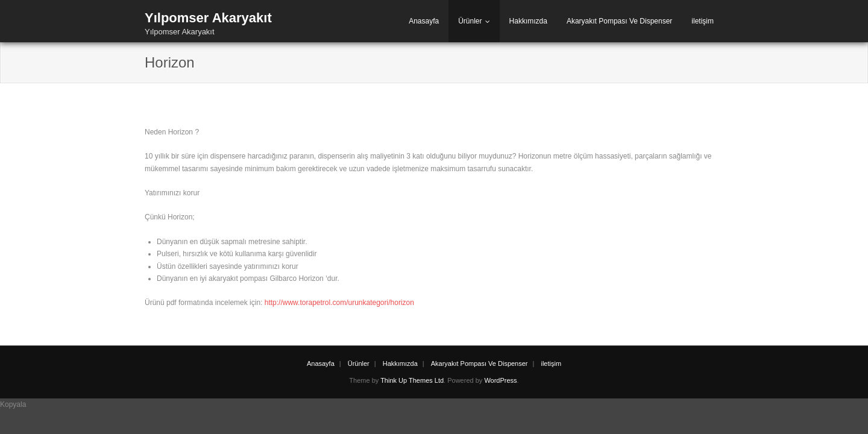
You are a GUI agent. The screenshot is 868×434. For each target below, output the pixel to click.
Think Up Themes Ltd (412, 380)
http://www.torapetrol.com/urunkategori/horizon (339, 303)
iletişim (703, 21)
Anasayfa (424, 21)
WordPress (500, 380)
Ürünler (470, 21)
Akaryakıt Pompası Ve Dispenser (619, 21)
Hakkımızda (528, 21)
